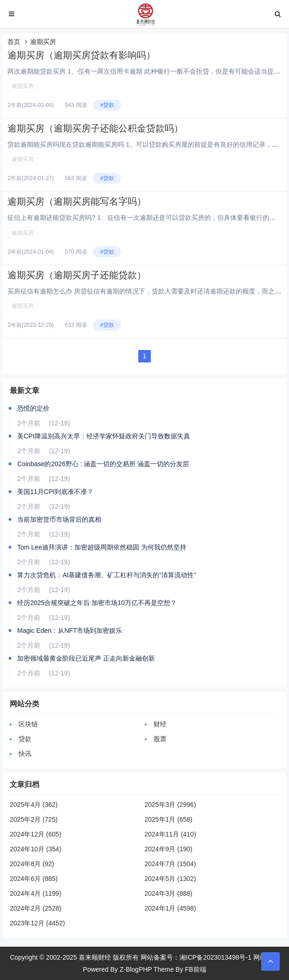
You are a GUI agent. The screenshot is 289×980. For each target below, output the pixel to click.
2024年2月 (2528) (35, 908)
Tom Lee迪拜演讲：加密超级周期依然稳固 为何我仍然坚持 (102, 547)
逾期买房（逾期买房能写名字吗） (77, 201)
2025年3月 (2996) (170, 805)
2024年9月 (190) (169, 849)
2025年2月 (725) (34, 819)
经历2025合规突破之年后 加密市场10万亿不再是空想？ (97, 603)
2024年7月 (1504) (170, 864)
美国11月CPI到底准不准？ (55, 492)
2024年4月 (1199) (35, 893)
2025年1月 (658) (169, 819)
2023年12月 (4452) (37, 923)
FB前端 (196, 969)
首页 (14, 42)
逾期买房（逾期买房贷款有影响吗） (81, 55)
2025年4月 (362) (34, 805)
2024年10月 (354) (35, 849)
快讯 (25, 754)
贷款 (25, 739)
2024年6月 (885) (34, 879)
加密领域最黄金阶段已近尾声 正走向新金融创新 (86, 658)
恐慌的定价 (33, 408)
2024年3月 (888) (169, 893)
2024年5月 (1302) (170, 879)
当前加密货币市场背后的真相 (59, 519)
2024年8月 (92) (32, 864)
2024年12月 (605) (35, 834)
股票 (160, 739)
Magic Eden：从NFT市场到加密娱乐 (70, 630)
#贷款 (107, 105)
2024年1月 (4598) (170, 908)
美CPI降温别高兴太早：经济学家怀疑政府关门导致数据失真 (103, 436)
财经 (160, 724)
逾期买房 (23, 86)
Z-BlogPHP (136, 969)
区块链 (28, 724)
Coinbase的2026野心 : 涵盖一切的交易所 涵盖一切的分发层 (103, 464)
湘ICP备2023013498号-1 (215, 957)
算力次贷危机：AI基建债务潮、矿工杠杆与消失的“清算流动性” (107, 575)
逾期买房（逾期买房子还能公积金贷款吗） (95, 128)
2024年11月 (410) (170, 834)
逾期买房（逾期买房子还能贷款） (77, 275)
